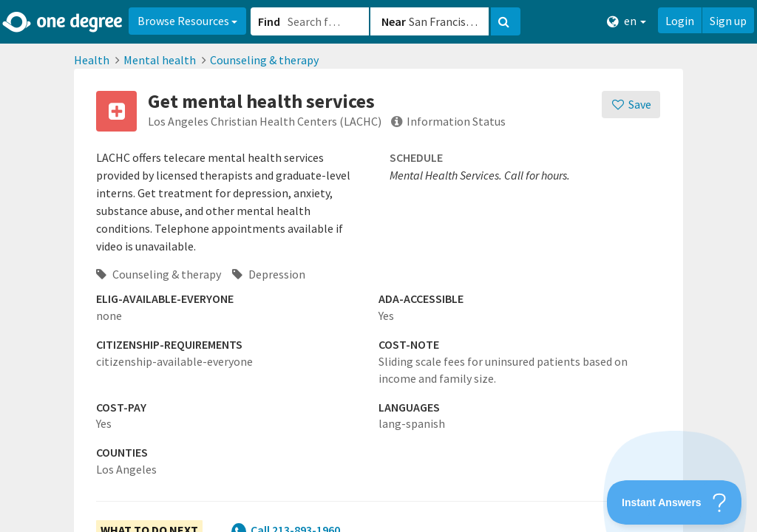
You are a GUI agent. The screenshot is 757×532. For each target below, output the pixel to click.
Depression (269, 274)
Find (269, 21)
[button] (378, 266)
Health (92, 60)
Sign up (728, 21)
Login (680, 21)
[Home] (63, 22)
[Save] (631, 105)
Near (394, 21)
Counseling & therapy (264, 60)
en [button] (627, 21)
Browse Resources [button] (187, 21)
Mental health (160, 60)
